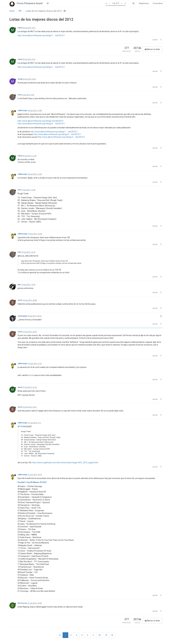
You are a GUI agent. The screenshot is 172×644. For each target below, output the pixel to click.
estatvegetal (22, 316)
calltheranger (23, 111)
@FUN (20, 426)
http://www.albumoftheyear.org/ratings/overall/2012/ (41, 121)
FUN (19, 95)
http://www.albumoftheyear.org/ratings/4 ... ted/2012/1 (57, 134)
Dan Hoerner (22, 603)
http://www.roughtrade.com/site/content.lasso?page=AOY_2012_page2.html (65, 463)
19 (106, 635)
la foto (31, 375)
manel (20, 28)
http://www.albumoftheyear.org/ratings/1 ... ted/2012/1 (41, 35)
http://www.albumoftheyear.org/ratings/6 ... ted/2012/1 (41, 124)
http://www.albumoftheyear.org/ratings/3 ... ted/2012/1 (61, 137)
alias (19, 285)
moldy (20, 79)
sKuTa (20, 300)
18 (99, 635)
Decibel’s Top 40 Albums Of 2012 (32, 482)
